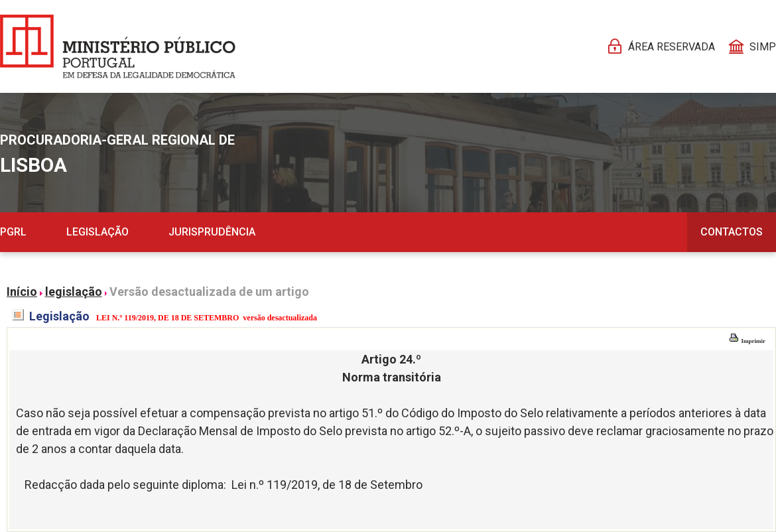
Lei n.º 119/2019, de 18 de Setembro (327, 485)
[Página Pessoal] (118, 46)
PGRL (13, 232)
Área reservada (672, 47)
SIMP (763, 47)
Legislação (97, 232)
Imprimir (747, 341)
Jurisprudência (212, 232)
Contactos (732, 232)
